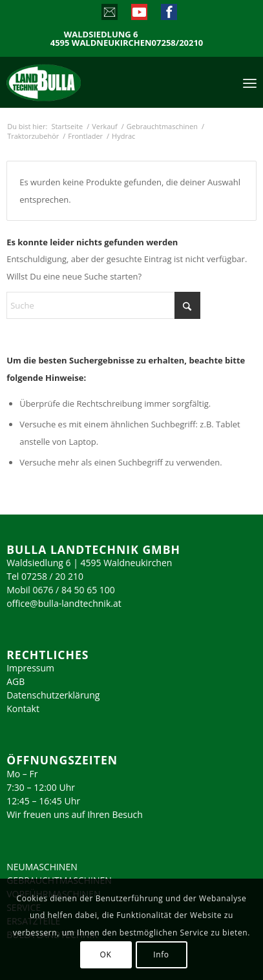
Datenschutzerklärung (53, 695)
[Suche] (103, 305)
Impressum (30, 668)
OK (106, 954)
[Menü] (250, 82)
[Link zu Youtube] (139, 15)
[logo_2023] (71, 82)
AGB (16, 681)
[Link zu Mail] (109, 15)
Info (161, 954)
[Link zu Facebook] (168, 15)
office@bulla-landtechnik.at (64, 603)
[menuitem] (250, 82)
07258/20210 (178, 43)
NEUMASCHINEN (42, 867)
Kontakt (23, 709)
